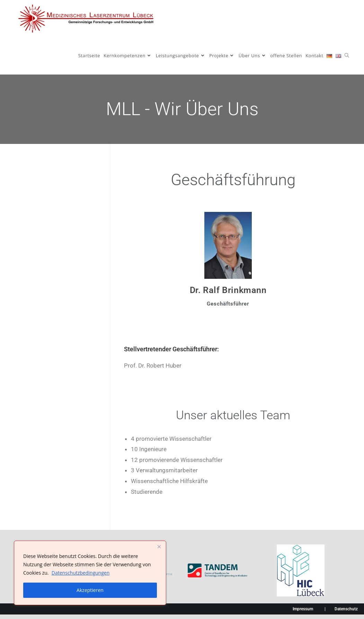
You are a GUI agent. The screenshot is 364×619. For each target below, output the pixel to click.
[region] (90, 573)
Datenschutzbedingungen (81, 573)
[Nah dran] (159, 547)
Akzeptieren (90, 590)
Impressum (303, 609)
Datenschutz (346, 609)
